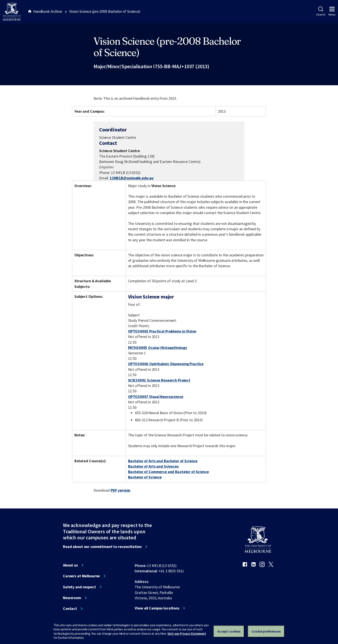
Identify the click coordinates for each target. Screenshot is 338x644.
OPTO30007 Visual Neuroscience (156, 397)
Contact (70, 609)
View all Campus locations (157, 608)
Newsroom (72, 598)
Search (321, 11)
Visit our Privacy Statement (187, 634)
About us (70, 565)
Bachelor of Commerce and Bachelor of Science (168, 472)
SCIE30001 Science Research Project (159, 380)
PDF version (120, 490)
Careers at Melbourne (81, 576)
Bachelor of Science (145, 477)
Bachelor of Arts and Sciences (153, 466)
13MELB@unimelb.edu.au (132, 178)
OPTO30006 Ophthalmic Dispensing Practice (166, 364)
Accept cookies (229, 631)
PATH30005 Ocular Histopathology (158, 348)
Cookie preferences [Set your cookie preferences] (266, 631)
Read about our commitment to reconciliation (102, 547)
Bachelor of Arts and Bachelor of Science (163, 461)
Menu (332, 11)
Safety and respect (79, 587)
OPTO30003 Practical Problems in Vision (162, 331)
